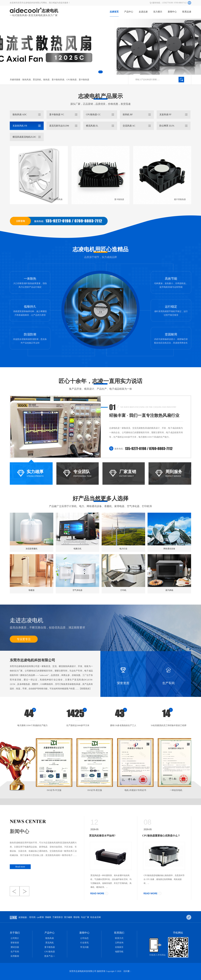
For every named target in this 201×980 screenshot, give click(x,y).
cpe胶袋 (40, 917)
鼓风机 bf (128, 114)
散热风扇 (27, 80)
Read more (20, 867)
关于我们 (15, 933)
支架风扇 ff (165, 114)
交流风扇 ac (129, 126)
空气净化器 (77, 590)
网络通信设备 (169, 549)
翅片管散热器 (181, 199)
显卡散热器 (84, 80)
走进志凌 (143, 12)
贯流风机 (37, 80)
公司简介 (15, 938)
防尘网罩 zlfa (167, 126)
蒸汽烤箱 (169, 590)
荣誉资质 (123, 674)
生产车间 (168, 674)
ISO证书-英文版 (95, 790)
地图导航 (119, 952)
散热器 (46, 80)
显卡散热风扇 (58, 80)
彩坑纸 (32, 917)
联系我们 (119, 933)
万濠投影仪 (58, 917)
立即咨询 (119, 943)
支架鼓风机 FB (20, 126)
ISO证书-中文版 (54, 790)
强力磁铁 (68, 917)
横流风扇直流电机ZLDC (24, 137)
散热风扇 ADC (20, 114)
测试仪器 (15, 947)
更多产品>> (50, 956)
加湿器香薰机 (32, 549)
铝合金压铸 (96, 917)
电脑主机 (77, 549)
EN (189, 3)
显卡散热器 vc (57, 114)
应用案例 (15, 956)
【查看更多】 (85, 689)
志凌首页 (114, 12)
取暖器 (32, 590)
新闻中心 (172, 12)
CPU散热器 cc (93, 114)
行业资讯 (84, 943)
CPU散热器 (71, 80)
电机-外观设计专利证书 (135, 790)
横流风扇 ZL (92, 126)
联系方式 (119, 938)
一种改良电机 (176, 790)
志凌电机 (34, 11)
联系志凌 (187, 12)
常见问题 (84, 947)
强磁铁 (48, 917)
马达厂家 (85, 917)
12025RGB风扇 (58, 199)
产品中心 (129, 12)
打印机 (123, 590)
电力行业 (123, 549)
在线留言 (119, 947)
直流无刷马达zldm (59, 126)
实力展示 (158, 12)
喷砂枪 (77, 917)
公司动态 (84, 938)
